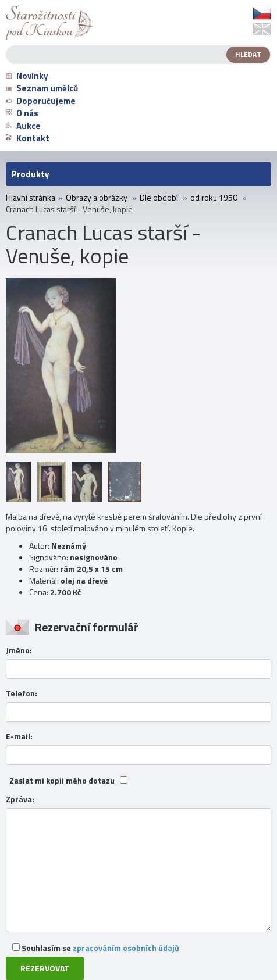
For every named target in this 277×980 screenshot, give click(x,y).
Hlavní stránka (31, 198)
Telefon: (22, 693)
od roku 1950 (214, 198)
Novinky (27, 76)
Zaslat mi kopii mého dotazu (62, 781)
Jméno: (19, 650)
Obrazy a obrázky (97, 198)
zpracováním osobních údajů (126, 948)
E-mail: (19, 736)
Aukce (23, 126)
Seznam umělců (42, 88)
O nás (22, 113)
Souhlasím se (96, 948)
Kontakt (28, 138)
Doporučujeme (41, 101)
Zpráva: (20, 799)
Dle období (159, 198)
